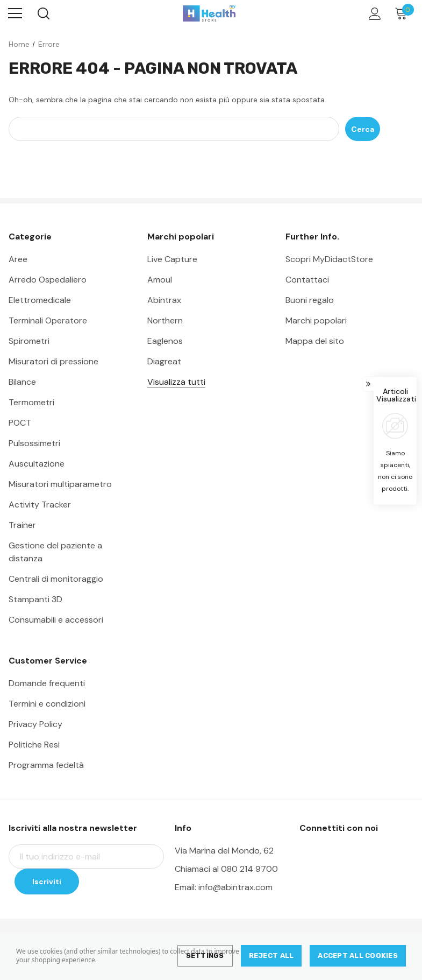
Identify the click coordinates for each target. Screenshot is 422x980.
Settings (205, 956)
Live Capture (172, 259)
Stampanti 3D (35, 599)
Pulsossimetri (34, 443)
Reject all (271, 956)
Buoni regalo (310, 300)
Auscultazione (37, 464)
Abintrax (164, 300)
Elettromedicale (40, 300)
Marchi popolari (316, 320)
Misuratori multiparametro (60, 484)
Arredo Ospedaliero (48, 280)
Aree (18, 259)
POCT (20, 423)
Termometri (31, 402)
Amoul (160, 280)
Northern (165, 320)
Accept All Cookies (358, 956)
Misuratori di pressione (53, 361)
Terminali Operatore (48, 320)
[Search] (43, 13)
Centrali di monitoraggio (56, 579)
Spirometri (29, 341)
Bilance (22, 382)
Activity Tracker (40, 505)
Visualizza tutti (176, 382)
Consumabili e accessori (56, 620)
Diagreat (164, 361)
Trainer (22, 525)
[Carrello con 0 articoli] (403, 13)
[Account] (373, 14)
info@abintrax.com (235, 887)
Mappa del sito (315, 341)
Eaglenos (165, 341)
